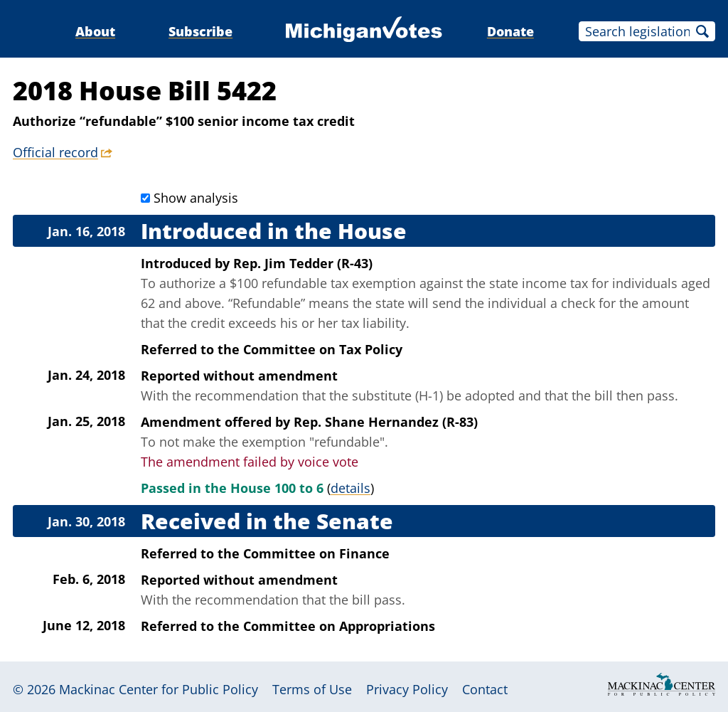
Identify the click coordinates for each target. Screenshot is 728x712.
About (95, 31)
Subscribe (200, 31)
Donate (510, 31)
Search (702, 31)
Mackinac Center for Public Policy (159, 689)
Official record (55, 152)
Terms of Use (312, 689)
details (350, 488)
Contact (485, 689)
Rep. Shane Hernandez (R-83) (386, 422)
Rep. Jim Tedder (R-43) (303, 263)
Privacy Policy (407, 689)
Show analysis (196, 198)
